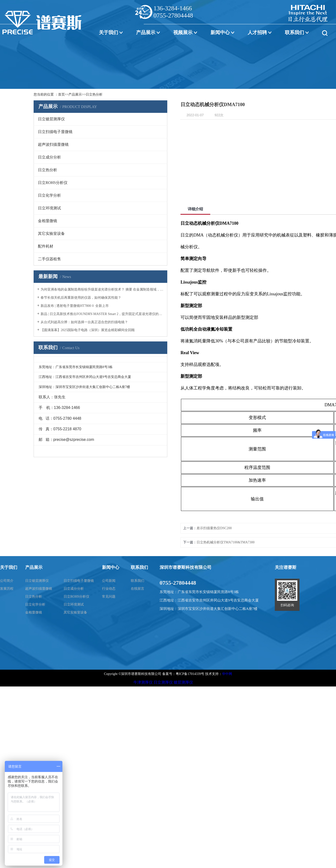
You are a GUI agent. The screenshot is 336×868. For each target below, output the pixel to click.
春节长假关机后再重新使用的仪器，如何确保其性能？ (81, 298)
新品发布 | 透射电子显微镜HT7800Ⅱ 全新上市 (75, 306)
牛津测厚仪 (143, 682)
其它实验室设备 (75, 612)
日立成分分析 (74, 589)
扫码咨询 (287, 605)
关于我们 (108, 32)
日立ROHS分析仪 (76, 597)
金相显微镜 (34, 612)
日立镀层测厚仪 (37, 581)
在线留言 (138, 589)
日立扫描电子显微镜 (79, 581)
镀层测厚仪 (183, 682)
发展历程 (7, 589)
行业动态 (109, 589)
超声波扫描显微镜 (39, 589)
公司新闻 (109, 581)
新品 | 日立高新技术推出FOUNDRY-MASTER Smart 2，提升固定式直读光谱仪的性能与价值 (102, 314)
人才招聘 (257, 32)
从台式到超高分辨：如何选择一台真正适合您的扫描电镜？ (84, 322)
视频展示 (183, 32)
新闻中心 (220, 32)
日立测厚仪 (163, 682)
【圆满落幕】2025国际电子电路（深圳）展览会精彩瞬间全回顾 (88, 330)
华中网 (227, 674)
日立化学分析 (35, 604)
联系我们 (294, 32)
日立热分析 (94, 94)
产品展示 (146, 32)
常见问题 (109, 597)
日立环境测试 (74, 604)
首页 (61, 94)
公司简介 (7, 581)
